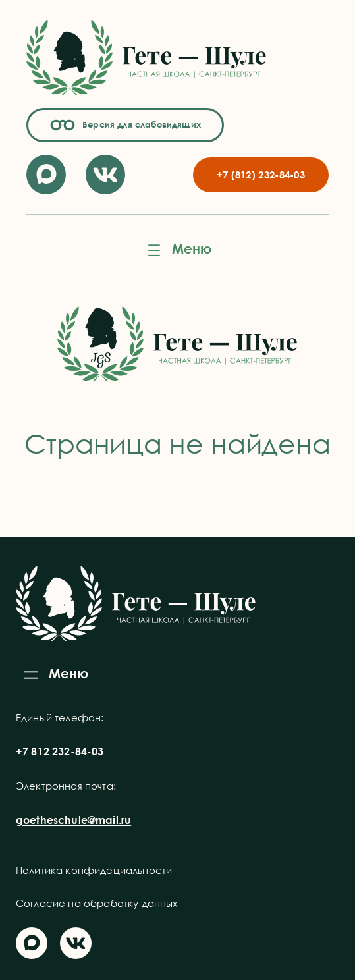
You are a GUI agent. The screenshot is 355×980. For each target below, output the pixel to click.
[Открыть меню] (178, 250)
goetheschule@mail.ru (73, 820)
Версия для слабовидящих (140, 124)
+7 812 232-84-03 (60, 751)
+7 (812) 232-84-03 (261, 175)
